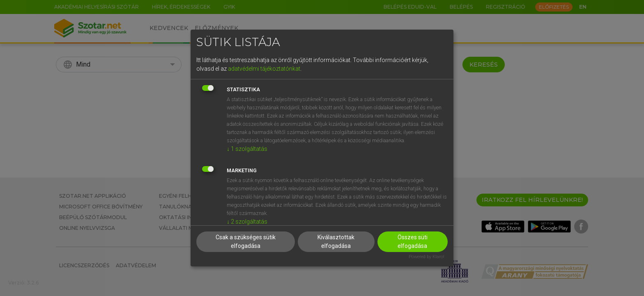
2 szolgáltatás (247, 222)
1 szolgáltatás (247, 149)
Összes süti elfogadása (413, 242)
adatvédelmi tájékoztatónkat (264, 69)
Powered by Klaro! (427, 257)
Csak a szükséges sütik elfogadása (246, 242)
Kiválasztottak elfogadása (336, 242)
